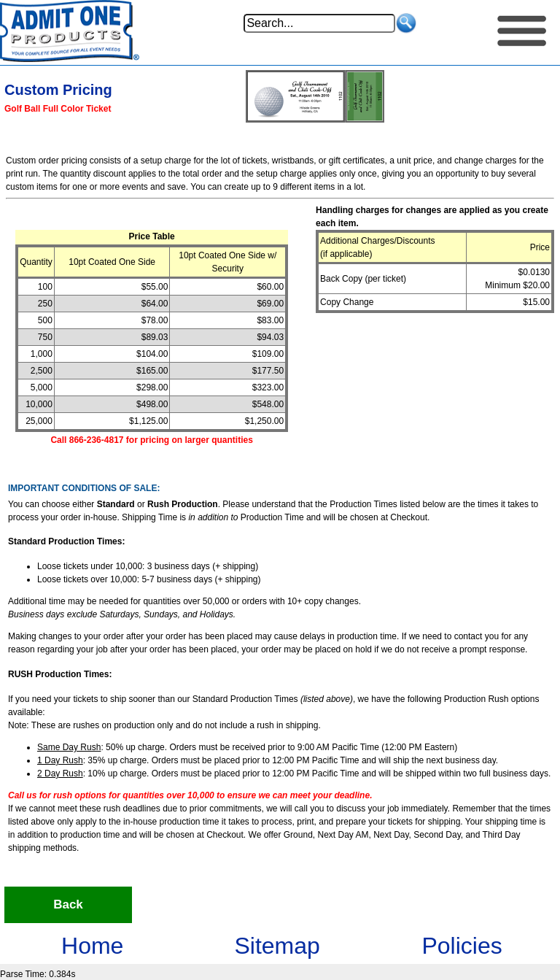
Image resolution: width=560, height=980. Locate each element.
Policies (462, 946)
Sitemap (277, 946)
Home (92, 946)
